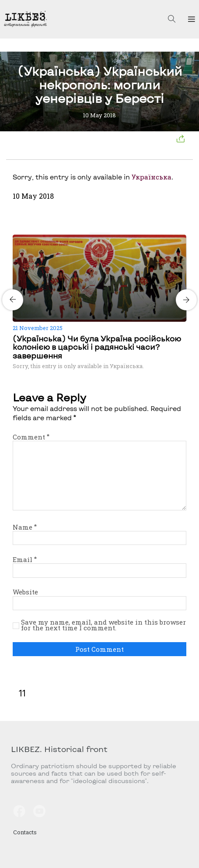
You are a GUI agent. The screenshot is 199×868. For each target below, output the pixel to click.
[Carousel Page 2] (97, 233)
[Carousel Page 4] (108, 233)
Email (25, 559)
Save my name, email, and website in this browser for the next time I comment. (103, 625)
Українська (152, 177)
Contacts (25, 832)
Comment (31, 437)
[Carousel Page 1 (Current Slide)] (92, 233)
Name (25, 527)
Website (25, 592)
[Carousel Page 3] (102, 233)
